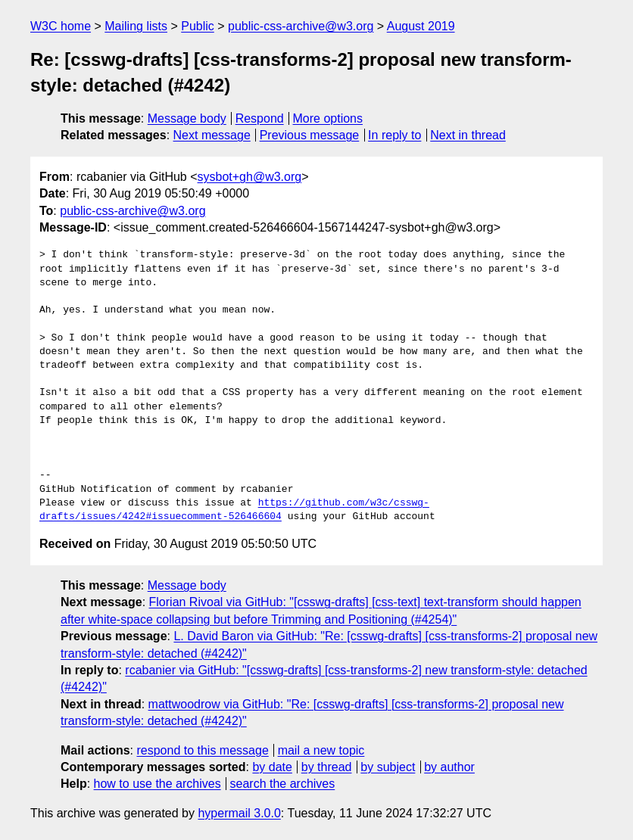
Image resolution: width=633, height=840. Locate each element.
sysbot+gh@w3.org (250, 177)
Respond (260, 118)
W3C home (61, 26)
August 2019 (421, 26)
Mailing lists (136, 26)
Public (198, 26)
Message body (187, 118)
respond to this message (202, 750)
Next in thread (468, 135)
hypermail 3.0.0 (239, 813)
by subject (388, 767)
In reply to (394, 135)
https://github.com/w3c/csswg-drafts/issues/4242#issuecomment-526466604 (234, 510)
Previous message (310, 135)
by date (272, 767)
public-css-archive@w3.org (301, 26)
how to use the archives (157, 784)
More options (328, 118)
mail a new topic (321, 750)
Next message (212, 135)
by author (449, 767)
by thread (327, 767)
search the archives (283, 784)
